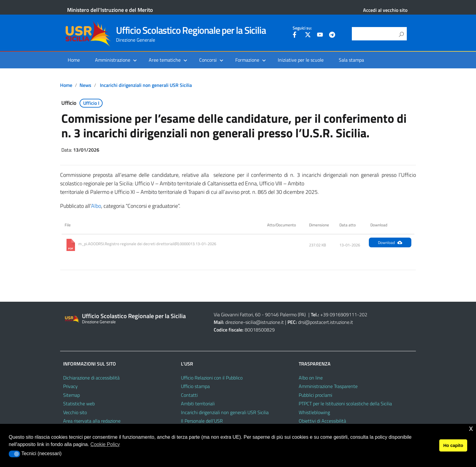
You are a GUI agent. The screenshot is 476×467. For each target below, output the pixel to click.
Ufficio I (91, 103)
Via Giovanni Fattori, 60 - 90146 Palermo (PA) (260, 314)
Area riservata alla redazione (92, 421)
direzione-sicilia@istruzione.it (255, 322)
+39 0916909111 (339, 314)
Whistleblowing (314, 412)
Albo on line (311, 378)
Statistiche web (79, 403)
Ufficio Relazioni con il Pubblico (212, 378)
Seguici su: (302, 28)
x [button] (471, 428)
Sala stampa (351, 60)
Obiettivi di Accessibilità (322, 421)
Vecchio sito (75, 412)
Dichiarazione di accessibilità (91, 378)
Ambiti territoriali (198, 403)
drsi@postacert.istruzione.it (326, 322)
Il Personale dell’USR (202, 421)
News (85, 85)
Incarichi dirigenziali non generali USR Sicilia (146, 85)
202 (363, 314)
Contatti (189, 395)
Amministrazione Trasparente (328, 386)
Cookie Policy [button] (105, 444)
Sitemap (71, 395)
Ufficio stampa (195, 386)
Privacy (70, 386)
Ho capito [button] (453, 445)
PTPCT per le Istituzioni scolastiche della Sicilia (345, 403)
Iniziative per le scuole (301, 60)
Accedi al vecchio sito (385, 10)
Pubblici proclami (315, 395)
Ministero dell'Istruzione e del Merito (110, 10)
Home (74, 60)
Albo (96, 206)
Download (390, 242)
